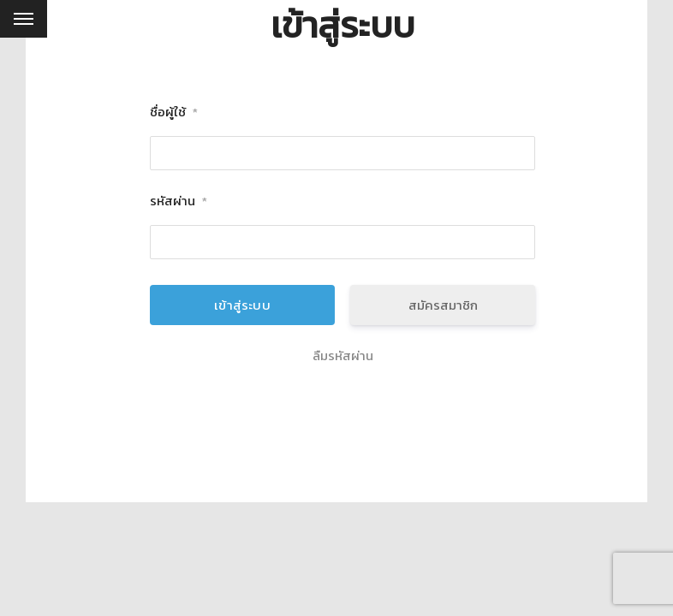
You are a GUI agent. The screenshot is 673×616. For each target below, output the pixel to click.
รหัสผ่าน (179, 201)
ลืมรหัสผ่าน (343, 356)
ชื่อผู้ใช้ (174, 113)
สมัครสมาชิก (443, 305)
